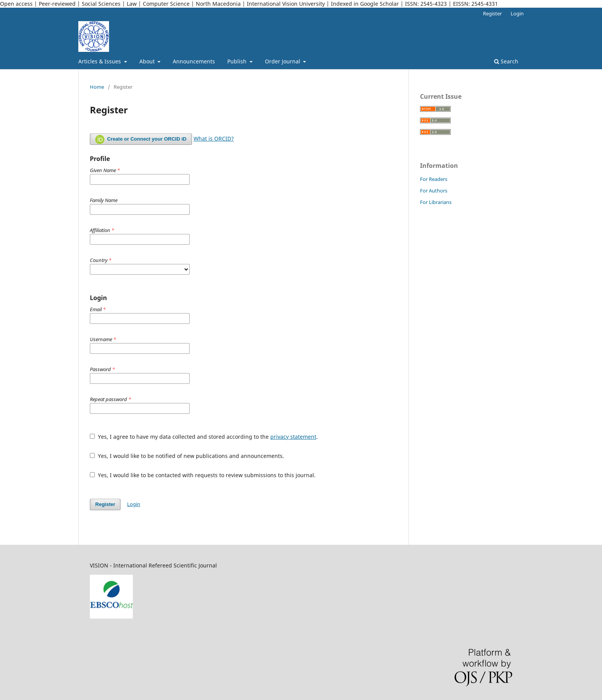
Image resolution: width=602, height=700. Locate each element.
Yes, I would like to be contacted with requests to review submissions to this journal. (203, 475)
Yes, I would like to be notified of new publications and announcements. (187, 456)
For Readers (434, 179)
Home (97, 87)
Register (492, 13)
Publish (238, 61)
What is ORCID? (214, 139)
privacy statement (293, 437)
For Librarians (436, 202)
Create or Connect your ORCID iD (141, 139)
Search (506, 61)
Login (517, 13)
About (148, 61)
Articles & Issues (100, 61)
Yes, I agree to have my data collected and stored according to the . (204, 437)
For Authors (434, 191)
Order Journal (283, 61)
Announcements (194, 61)
